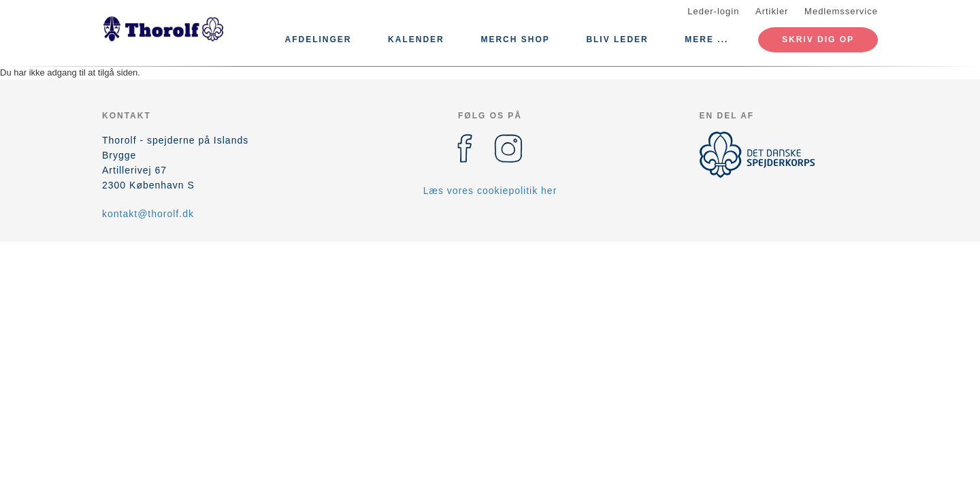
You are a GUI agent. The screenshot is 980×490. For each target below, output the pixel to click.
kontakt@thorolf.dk (148, 214)
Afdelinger (318, 39)
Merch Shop (515, 39)
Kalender (416, 39)
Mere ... (706, 39)
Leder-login (713, 11)
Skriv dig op (818, 39)
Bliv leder (617, 39)
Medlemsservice (841, 11)
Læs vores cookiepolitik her (490, 191)
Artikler (772, 11)
